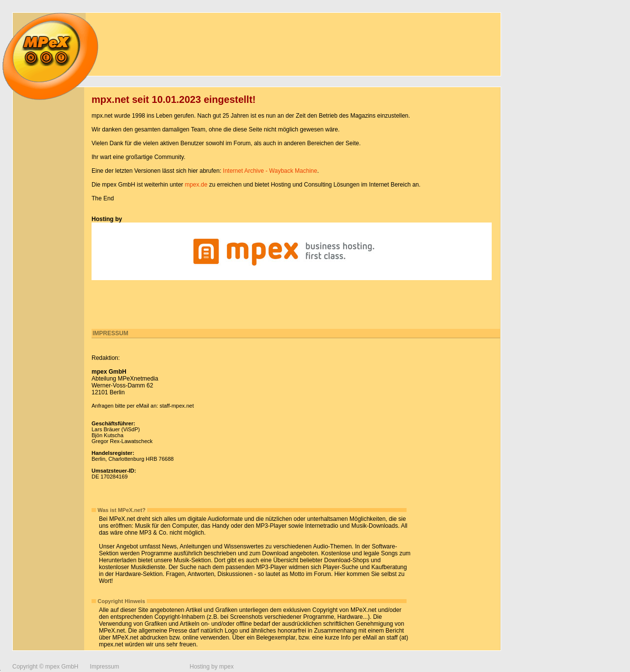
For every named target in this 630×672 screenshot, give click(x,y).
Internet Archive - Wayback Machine (270, 171)
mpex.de (196, 185)
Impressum (105, 667)
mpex (226, 667)
